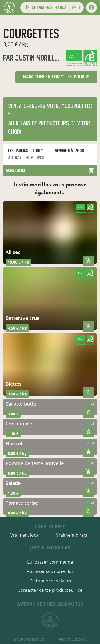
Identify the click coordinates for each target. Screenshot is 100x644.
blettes (14, 384)
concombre (19, 424)
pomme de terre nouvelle (35, 463)
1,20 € (13, 493)
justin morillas (38, 58)
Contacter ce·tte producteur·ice (50, 590)
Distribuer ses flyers (50, 581)
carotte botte (21, 404)
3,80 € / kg (17, 473)
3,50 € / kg (17, 394)
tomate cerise (22, 503)
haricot (14, 443)
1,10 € (13, 434)
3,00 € (13, 414)
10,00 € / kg (18, 262)
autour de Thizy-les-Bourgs (50, 604)
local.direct (50, 527)
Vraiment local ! (26, 535)
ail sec (13, 252)
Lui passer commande (50, 562)
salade (13, 483)
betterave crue (23, 318)
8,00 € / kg (17, 453)
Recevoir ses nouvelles (50, 571)
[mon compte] (91, 8)
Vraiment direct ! (73, 535)
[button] (52, 8)
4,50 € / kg (17, 328)
